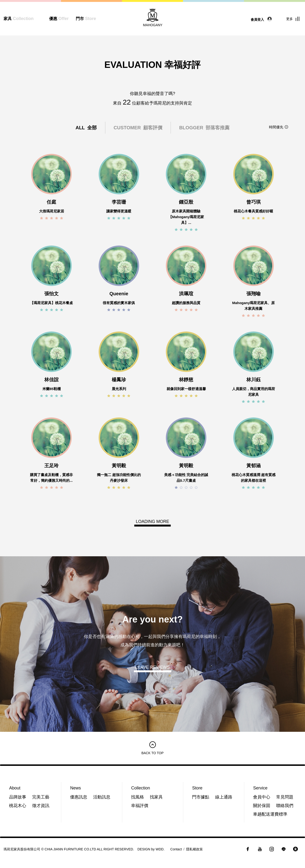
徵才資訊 (41, 806)
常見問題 (285, 797)
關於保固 (262, 806)
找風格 (137, 797)
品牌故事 (18, 797)
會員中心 (262, 797)
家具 (19, 19)
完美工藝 (41, 797)
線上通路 (224, 797)
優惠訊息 (79, 797)
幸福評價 (140, 806)
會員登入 (262, 19)
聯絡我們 (285, 806)
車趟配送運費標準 (270, 814)
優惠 (59, 19)
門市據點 (201, 797)
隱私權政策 (194, 849)
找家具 (156, 797)
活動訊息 (102, 797)
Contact (176, 849)
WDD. (160, 849)
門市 (86, 19)
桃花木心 (18, 806)
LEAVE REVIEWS (153, 667)
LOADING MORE (152, 522)
